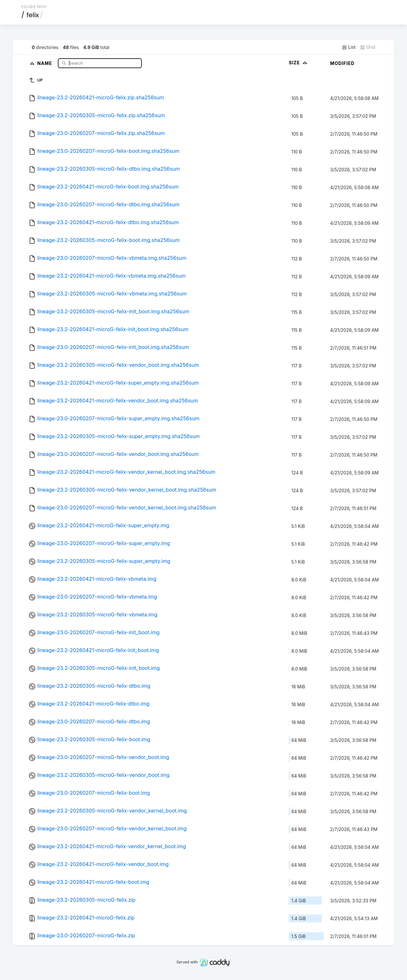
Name (45, 63)
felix (33, 15)
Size (299, 63)
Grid (368, 47)
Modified (342, 63)
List (349, 47)
